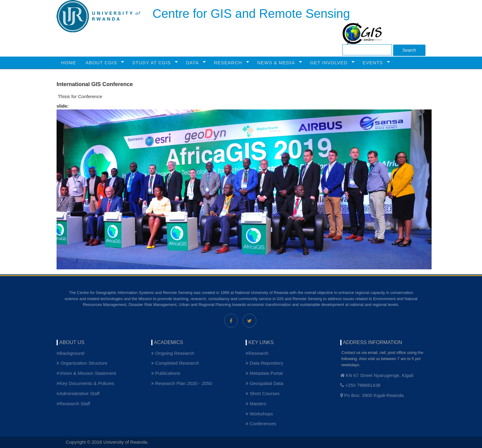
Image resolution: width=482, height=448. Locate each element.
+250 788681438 (360, 385)
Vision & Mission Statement (86, 373)
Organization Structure (82, 363)
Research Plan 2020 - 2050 (182, 383)
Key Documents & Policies (85, 383)
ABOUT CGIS (103, 63)
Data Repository (264, 363)
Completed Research (175, 363)
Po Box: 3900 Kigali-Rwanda (372, 395)
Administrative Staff (78, 393)
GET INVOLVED (330, 63)
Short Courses (263, 393)
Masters (256, 404)
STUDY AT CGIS (153, 63)
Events (374, 63)
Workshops (259, 414)
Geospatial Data (264, 383)
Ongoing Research (173, 353)
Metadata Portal (264, 373)
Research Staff (73, 404)
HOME (69, 63)
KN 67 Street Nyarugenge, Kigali (377, 375)
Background (70, 353)
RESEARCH (229, 63)
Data (194, 63)
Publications (166, 373)
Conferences (261, 424)
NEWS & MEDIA (277, 63)
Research (257, 353)
